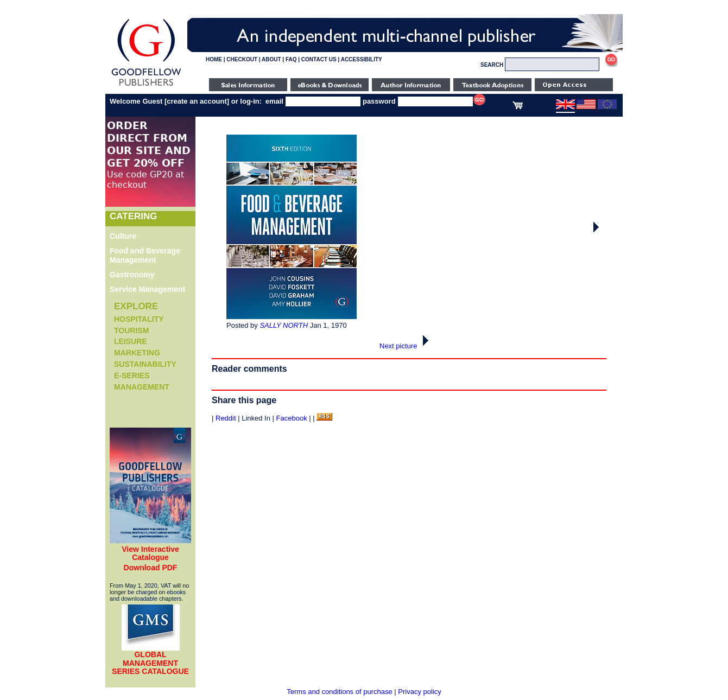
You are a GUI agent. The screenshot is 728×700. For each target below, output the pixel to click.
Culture (123, 236)
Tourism (131, 330)
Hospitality (139, 319)
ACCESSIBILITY (362, 59)
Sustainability (145, 364)
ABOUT (271, 59)
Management (142, 387)
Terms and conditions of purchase (339, 692)
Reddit (226, 418)
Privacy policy (419, 692)
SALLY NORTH (284, 325)
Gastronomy (132, 275)
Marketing (137, 353)
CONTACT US (319, 59)
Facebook (292, 418)
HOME (214, 59)
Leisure (131, 341)
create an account (197, 101)
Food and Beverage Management (145, 255)
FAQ (291, 59)
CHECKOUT (242, 59)
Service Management (147, 289)
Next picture (407, 346)
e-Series (132, 376)
